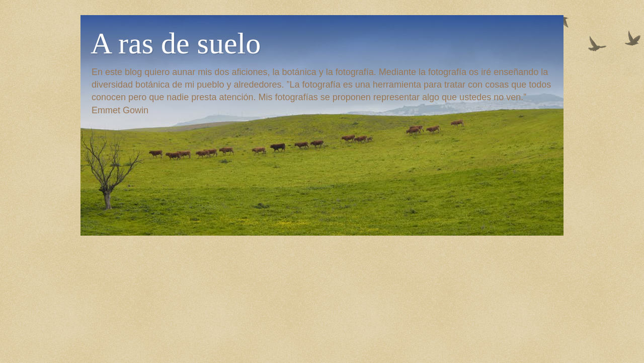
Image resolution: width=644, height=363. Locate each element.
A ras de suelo (176, 43)
